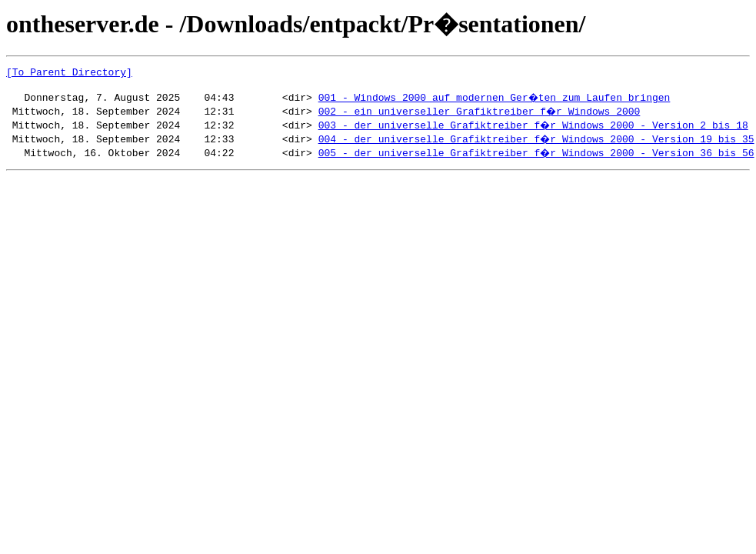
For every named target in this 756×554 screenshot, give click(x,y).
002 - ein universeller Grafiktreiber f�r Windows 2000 (480, 115)
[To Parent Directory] (69, 74)
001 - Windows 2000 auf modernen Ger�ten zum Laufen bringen (495, 102)
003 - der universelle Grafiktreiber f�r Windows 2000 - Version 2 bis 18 (535, 129)
